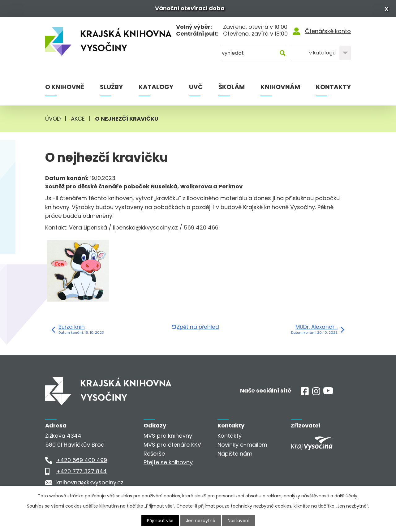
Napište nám (235, 454)
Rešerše (154, 454)
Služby (111, 87)
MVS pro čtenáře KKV (172, 445)
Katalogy (156, 87)
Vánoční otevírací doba (190, 8)
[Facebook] (305, 393)
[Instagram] (316, 393)
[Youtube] (328, 392)
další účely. (346, 496)
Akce (78, 119)
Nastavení (239, 521)
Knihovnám (280, 87)
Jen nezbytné (201, 521)
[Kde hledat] (321, 53)
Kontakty (333, 87)
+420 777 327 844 (82, 471)
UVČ (196, 87)
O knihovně (65, 87)
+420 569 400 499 (82, 460)
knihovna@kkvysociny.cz (90, 482)
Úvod (53, 119)
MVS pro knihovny (168, 436)
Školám (232, 87)
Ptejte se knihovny (168, 462)
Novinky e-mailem (242, 445)
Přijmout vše (160, 521)
